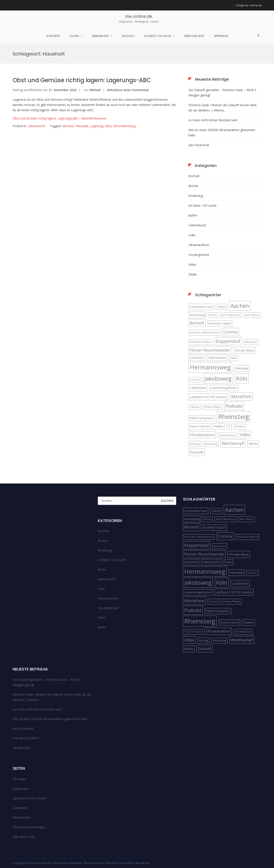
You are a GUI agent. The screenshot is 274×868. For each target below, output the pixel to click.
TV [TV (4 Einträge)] (229, 426)
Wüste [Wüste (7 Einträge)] (253, 444)
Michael (95, 90)
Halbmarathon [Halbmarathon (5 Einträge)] (217, 358)
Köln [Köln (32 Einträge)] (242, 378)
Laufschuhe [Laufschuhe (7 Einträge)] (198, 388)
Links (192, 235)
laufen (74, 36)
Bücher (193, 186)
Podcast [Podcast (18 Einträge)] (234, 406)
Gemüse (68, 126)
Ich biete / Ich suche (158, 36)
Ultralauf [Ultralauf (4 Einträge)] (240, 426)
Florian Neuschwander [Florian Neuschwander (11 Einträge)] (210, 350)
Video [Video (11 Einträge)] (245, 435)
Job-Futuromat (199, 145)
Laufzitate (20, 808)
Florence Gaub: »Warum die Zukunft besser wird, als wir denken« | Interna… (223, 108)
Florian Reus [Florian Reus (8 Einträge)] (244, 350)
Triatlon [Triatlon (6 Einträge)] (218, 426)
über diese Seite (194, 36)
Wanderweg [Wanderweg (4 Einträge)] (210, 444)
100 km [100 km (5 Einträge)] (221, 307)
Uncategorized (199, 255)
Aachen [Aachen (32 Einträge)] (240, 306)
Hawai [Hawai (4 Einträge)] (234, 358)
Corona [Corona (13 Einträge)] (230, 332)
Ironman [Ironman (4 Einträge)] (195, 380)
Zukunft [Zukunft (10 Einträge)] (197, 452)
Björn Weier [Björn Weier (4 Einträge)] (252, 315)
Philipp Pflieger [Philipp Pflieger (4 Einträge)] (212, 407)
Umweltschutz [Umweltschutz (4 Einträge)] (227, 435)
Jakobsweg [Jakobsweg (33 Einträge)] (218, 378)
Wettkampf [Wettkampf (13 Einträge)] (233, 443)
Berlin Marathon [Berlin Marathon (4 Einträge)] (231, 315)
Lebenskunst (100, 36)
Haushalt (82, 126)
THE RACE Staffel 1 (26, 738)
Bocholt (128, 36)
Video (192, 264)
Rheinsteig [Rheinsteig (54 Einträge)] (234, 417)
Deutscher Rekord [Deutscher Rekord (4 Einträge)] (200, 342)
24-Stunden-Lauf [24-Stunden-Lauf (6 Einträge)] (201, 307)
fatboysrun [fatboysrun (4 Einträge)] (251, 342)
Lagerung (96, 126)
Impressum (221, 36)
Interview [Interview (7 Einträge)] (242, 368)
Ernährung (196, 196)
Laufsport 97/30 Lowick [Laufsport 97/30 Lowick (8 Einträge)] (208, 397)
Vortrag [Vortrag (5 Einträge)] (194, 444)
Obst (108, 126)
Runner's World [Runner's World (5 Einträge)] (199, 426)
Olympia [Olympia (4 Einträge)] (195, 407)
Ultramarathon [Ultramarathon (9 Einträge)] (202, 435)
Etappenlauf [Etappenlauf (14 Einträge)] (228, 341)
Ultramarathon (199, 245)
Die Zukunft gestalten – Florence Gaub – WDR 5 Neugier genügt (222, 93)
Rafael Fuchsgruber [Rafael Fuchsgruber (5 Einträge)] (202, 418)
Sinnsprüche (21, 817)
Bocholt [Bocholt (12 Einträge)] (197, 323)
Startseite (53, 36)
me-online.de (139, 16)
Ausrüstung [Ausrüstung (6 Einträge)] (197, 315)
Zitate (193, 274)
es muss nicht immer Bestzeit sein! (213, 120)
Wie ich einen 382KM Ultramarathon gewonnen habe (222, 133)
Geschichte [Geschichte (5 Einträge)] (196, 358)
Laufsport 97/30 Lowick (29, 798)
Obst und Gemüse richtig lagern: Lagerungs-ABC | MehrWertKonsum (59, 118)
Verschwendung (124, 126)
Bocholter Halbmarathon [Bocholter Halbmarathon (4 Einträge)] (204, 333)
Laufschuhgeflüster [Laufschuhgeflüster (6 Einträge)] (224, 388)
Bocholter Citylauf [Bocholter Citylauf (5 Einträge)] (220, 323)
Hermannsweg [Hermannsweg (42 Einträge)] (210, 367)
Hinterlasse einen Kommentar (128, 90)
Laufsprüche (21, 748)
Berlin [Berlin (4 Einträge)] (213, 315)
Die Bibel (19, 779)
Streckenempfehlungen (29, 827)
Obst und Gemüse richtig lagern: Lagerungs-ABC (82, 80)
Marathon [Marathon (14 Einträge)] (241, 396)
